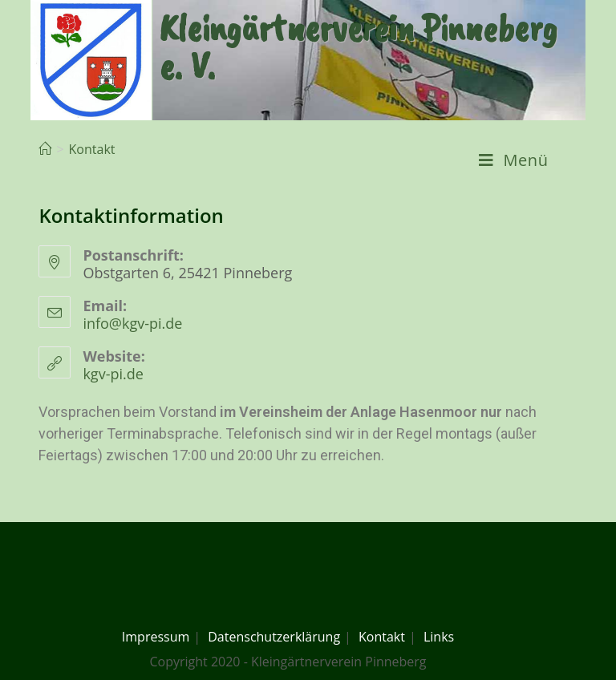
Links (439, 637)
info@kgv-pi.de (132, 323)
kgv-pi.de (113, 374)
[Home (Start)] (45, 150)
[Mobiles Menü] (514, 160)
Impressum (156, 637)
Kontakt (382, 637)
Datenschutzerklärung (274, 637)
